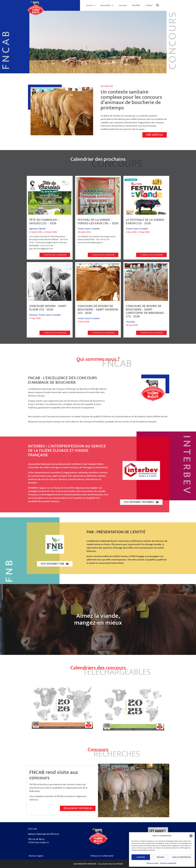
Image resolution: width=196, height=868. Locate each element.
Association (107, 5)
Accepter (141, 857)
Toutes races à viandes (89, 229)
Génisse (33, 315)
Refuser (160, 857)
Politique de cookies (152, 863)
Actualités (107, 86)
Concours (123, 5)
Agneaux (34, 229)
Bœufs (42, 229)
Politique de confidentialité (168, 863)
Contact (149, 5)
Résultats (136, 5)
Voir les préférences (182, 857)
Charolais (130, 322)
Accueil (91, 5)
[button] (191, 836)
